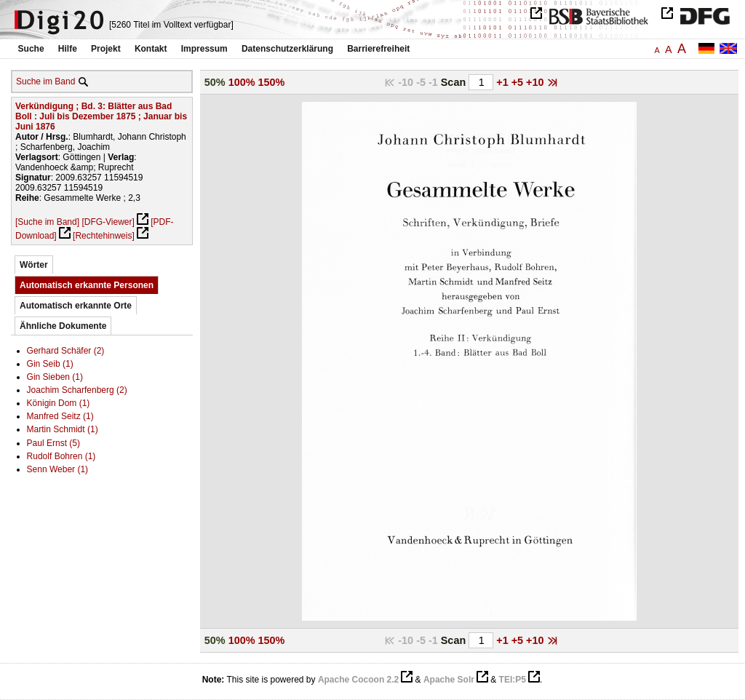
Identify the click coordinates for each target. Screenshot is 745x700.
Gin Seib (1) (50, 364)
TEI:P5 (513, 680)
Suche (31, 49)
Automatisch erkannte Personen (87, 285)
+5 (519, 82)
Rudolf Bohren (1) (61, 456)
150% (272, 82)
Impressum (204, 49)
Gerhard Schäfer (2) (66, 351)
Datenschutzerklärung (287, 49)
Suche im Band (45, 81)
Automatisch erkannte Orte (76, 306)
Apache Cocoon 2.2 (358, 680)
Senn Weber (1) (58, 469)
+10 (536, 82)
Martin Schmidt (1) (63, 429)
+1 (503, 82)
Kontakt (151, 49)
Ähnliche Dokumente (63, 326)
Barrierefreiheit (378, 49)
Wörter (34, 265)
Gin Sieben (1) (55, 377)
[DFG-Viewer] (108, 222)
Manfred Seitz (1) (60, 416)
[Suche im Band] (47, 222)
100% (242, 82)
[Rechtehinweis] (104, 236)
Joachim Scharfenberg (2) (77, 390)
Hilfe (68, 49)
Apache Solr (449, 680)
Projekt (106, 49)
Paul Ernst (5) (53, 443)
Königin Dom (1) (59, 403)
